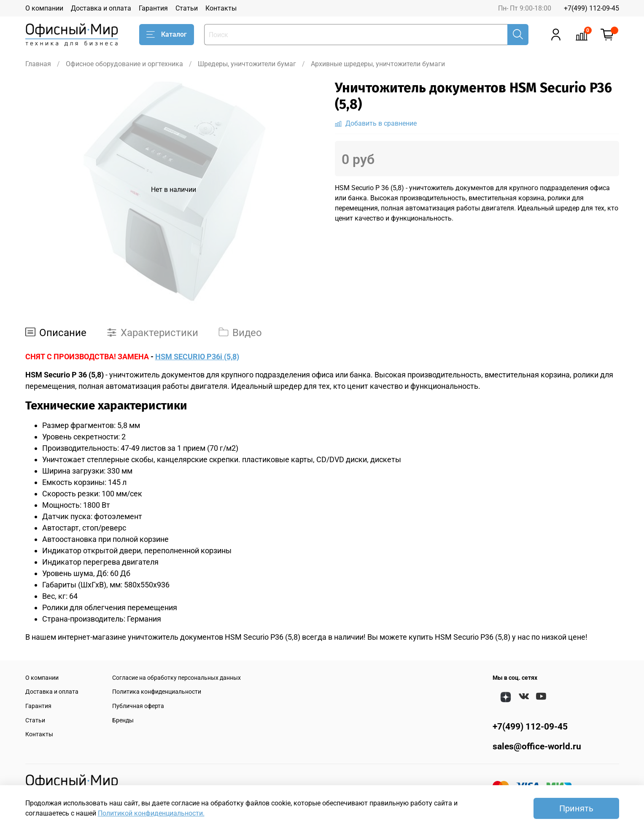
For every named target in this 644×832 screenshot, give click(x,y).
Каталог (167, 35)
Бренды (123, 720)
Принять (576, 808)
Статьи (187, 8)
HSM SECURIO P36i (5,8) (197, 357)
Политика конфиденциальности (157, 692)
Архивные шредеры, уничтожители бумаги (378, 64)
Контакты (221, 8)
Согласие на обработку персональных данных (176, 678)
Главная (38, 64)
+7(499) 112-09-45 (591, 8)
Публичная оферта (138, 706)
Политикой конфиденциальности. (151, 813)
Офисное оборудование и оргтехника (124, 64)
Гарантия (153, 8)
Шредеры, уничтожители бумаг (247, 64)
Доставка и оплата (101, 8)
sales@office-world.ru (537, 746)
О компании (44, 8)
